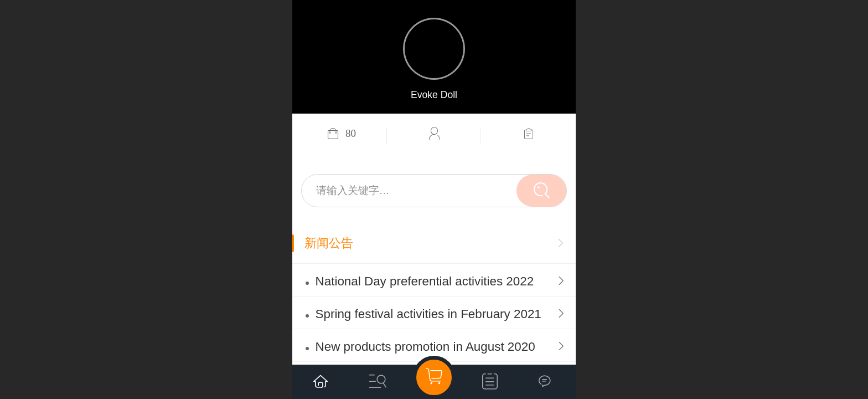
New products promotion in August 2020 (425, 347)
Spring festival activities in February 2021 (428, 314)
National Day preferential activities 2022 (425, 281)
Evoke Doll (434, 95)
